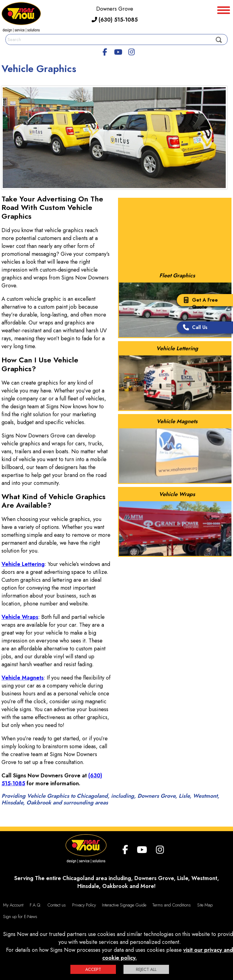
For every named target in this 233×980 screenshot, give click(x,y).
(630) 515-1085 (115, 20)
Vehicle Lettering (23, 564)
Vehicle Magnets (23, 678)
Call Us (194, 328)
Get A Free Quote (199, 303)
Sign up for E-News (20, 917)
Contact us (57, 905)
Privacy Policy (84, 905)
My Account (13, 905)
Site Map (205, 905)
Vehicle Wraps (20, 617)
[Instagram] (131, 51)
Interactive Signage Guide (124, 905)
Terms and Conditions (172, 905)
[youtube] (118, 51)
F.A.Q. (35, 905)
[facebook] (105, 51)
